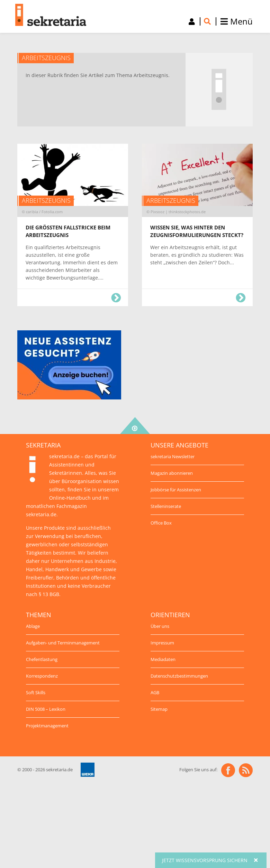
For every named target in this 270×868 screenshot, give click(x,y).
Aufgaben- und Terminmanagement (63, 643)
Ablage (33, 626)
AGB (155, 692)
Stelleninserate (166, 506)
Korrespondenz (42, 676)
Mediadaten (163, 659)
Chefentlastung (42, 659)
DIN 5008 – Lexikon (46, 709)
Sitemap (159, 709)
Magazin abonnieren (172, 473)
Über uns (160, 626)
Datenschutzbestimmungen (179, 676)
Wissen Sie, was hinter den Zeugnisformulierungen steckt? (241, 298)
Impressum (162, 643)
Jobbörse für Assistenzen (176, 490)
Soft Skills (36, 692)
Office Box (161, 523)
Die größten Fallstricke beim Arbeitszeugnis (116, 298)
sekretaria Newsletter (173, 456)
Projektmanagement (47, 726)
